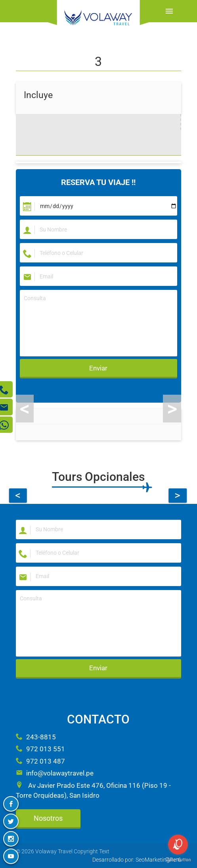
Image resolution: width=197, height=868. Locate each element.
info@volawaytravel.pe (55, 773)
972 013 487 (40, 761)
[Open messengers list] (178, 845)
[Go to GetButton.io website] (178, 860)
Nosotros (48, 818)
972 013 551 (40, 749)
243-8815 (36, 737)
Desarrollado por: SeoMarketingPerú (137, 860)
